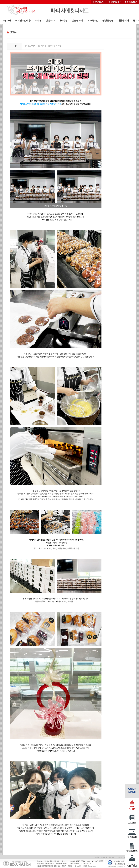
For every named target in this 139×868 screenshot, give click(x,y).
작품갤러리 (123, 20)
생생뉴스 (50, 20)
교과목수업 (93, 20)
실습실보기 (77, 20)
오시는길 (119, 857)
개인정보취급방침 (101, 857)
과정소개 (7, 20)
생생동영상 (108, 20)
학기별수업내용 (23, 20)
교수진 (38, 20)
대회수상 (63, 20)
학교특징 (111, 857)
